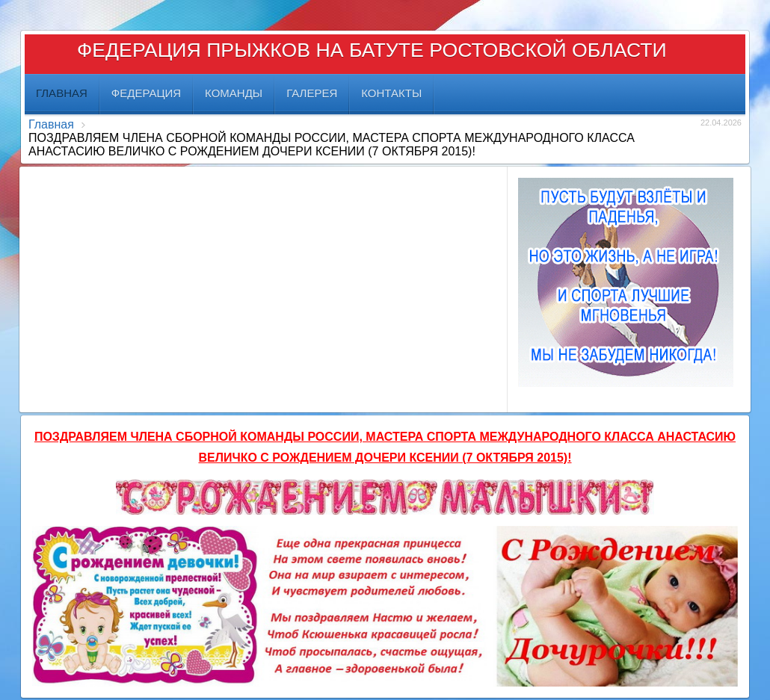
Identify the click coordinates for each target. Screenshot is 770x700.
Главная (51, 124)
